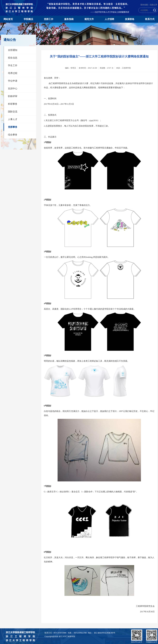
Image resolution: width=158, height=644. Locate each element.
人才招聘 (109, 19)
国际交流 (13, 112)
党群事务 (13, 127)
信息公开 (154, 5)
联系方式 (150, 19)
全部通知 (13, 50)
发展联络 (130, 19)
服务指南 (69, 19)
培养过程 (13, 73)
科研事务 (13, 104)
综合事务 (13, 135)
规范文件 (89, 19)
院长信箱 (144, 5)
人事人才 (13, 119)
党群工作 (49, 19)
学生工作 (13, 65)
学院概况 (28, 19)
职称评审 (13, 96)
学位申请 (13, 81)
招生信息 (13, 58)
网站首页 (8, 19)
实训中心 (13, 89)
